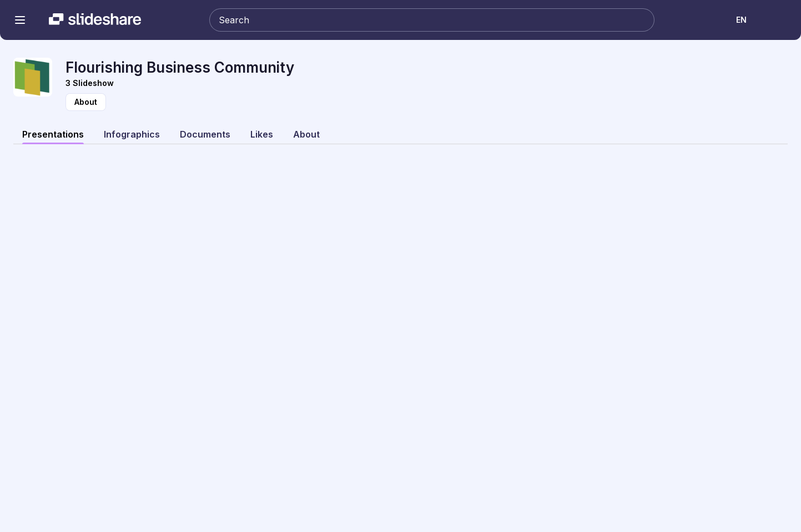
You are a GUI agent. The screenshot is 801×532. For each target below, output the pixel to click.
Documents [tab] (205, 134)
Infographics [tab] (132, 134)
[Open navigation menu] (20, 20)
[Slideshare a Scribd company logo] (95, 20)
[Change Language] (742, 20)
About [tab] (306, 134)
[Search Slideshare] (432, 20)
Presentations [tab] (53, 134)
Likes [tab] (262, 134)
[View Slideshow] (427, 83)
